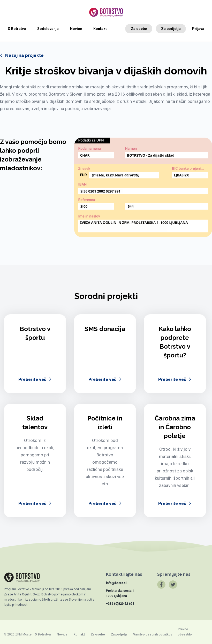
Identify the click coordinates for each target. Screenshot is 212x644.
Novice (76, 29)
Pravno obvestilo (185, 632)
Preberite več (32, 379)
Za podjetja (171, 29)
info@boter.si (116, 583)
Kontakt (100, 29)
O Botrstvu (17, 29)
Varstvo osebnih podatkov (153, 634)
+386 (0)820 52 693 (120, 604)
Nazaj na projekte (24, 55)
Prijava (198, 29)
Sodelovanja (48, 29)
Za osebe (139, 29)
